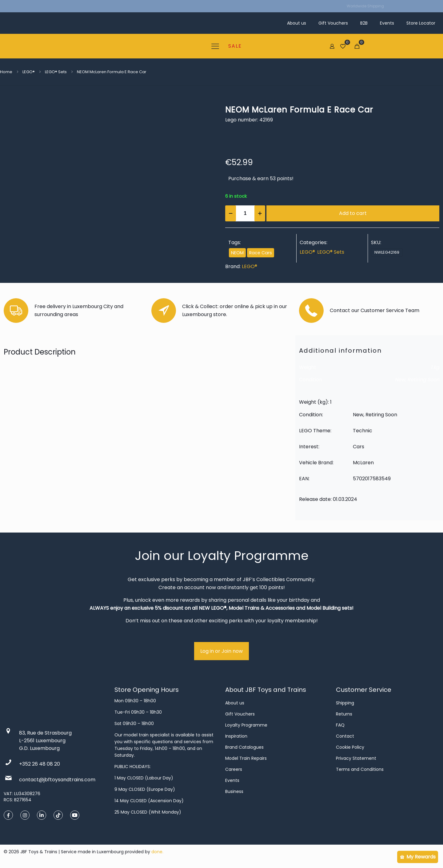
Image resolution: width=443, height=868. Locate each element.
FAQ (340, 725)
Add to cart (353, 213)
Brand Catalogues (244, 747)
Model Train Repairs (246, 758)
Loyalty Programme (246, 725)
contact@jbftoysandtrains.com (57, 780)
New (400, 380)
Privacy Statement (356, 758)
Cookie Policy (350, 747)
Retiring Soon (423, 380)
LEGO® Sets (56, 72)
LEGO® (29, 72)
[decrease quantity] (231, 213)
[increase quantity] (260, 213)
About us (235, 703)
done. (157, 852)
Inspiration (236, 736)
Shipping (345, 703)
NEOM (237, 253)
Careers (234, 769)
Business (234, 791)
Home (6, 72)
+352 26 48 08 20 (40, 764)
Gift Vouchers (240, 714)
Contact (345, 736)
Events (232, 780)
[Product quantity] (245, 213)
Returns (344, 714)
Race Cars (261, 253)
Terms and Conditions (360, 769)
